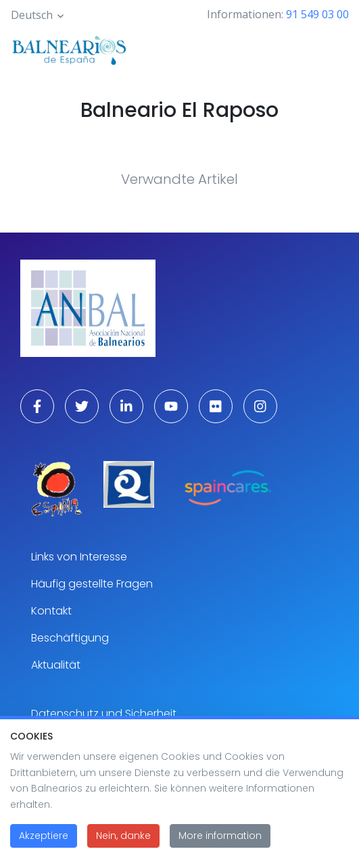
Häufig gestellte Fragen (92, 584)
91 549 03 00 (317, 14)
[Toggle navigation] (331, 49)
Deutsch (32, 15)
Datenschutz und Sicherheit (104, 714)
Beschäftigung (70, 638)
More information (220, 848)
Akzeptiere (44, 848)
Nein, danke (123, 848)
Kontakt (51, 611)
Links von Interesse (79, 557)
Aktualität (56, 665)
